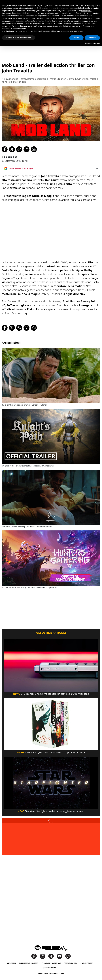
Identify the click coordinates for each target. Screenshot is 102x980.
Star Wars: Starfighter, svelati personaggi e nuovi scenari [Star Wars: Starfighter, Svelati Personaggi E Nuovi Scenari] (51, 811)
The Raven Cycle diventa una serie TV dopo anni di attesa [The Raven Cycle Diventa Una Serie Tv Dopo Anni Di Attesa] (51, 752)
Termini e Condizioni (51, 963)
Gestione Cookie (50, 968)
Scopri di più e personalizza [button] (19, 38)
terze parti (40, 13)
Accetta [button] (92, 38)
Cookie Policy (87, 963)
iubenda (97, 43)
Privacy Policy (71, 963)
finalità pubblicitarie (73, 18)
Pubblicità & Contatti (29, 963)
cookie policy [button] (87, 11)
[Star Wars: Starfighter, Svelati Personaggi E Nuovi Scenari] (51, 783)
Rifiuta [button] (76, 38)
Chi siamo (11, 963)
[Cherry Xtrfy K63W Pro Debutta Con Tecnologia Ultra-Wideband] (51, 665)
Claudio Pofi (11, 157)
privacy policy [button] (94, 5)
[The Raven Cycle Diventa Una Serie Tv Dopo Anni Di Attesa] (51, 724)
